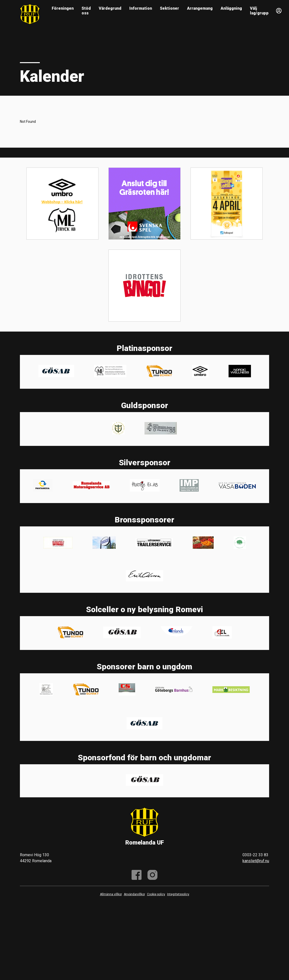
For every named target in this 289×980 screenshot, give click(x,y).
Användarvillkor (134, 894)
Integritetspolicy (178, 894)
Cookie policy (156, 894)
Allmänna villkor (111, 894)
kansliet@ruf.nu (256, 861)
